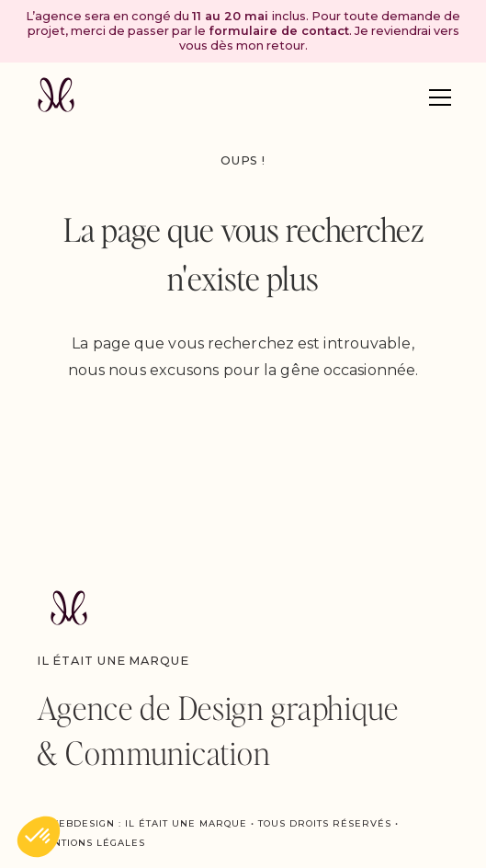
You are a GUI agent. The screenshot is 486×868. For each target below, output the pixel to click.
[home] (56, 97)
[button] (440, 97)
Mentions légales (91, 843)
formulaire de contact (279, 31)
